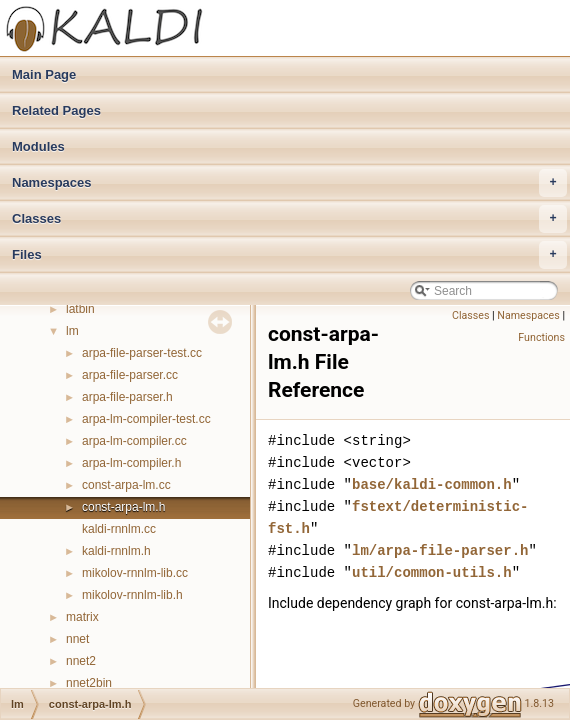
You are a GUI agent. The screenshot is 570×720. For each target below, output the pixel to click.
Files (289, 255)
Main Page (44, 74)
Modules (38, 146)
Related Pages (56, 110)
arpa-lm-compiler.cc (134, 441)
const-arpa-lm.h (123, 507)
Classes (289, 219)
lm (72, 331)
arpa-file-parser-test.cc (142, 353)
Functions (541, 337)
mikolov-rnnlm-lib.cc (135, 573)
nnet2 (81, 661)
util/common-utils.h (432, 572)
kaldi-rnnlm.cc (119, 529)
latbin (80, 309)
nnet (77, 639)
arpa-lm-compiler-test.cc (146, 419)
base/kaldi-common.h (432, 484)
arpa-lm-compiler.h (131, 463)
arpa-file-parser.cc (130, 375)
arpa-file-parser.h (127, 397)
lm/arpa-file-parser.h (440, 550)
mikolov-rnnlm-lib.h (132, 595)
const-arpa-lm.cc (126, 485)
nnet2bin (89, 683)
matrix (82, 617)
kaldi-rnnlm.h (116, 551)
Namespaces (289, 183)
